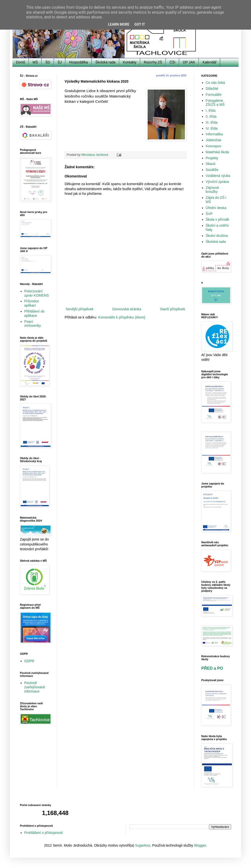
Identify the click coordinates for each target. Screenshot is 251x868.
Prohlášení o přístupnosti (44, 833)
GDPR (29, 661)
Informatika (214, 134)
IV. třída (212, 128)
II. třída (211, 116)
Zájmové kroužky (212, 190)
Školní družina (217, 236)
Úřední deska (216, 208)
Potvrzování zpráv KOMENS (37, 293)
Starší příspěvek (173, 309)
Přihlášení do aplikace (35, 313)
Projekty (212, 158)
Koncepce (213, 146)
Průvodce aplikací (32, 303)
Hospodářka (79, 62)
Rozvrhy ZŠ (153, 62)
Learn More (119, 24)
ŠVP (209, 214)
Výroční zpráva (217, 182)
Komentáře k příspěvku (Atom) (122, 317)
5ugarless (143, 845)
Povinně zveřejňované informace (35, 687)
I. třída (211, 110)
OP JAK (189, 62)
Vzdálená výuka (218, 176)
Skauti (211, 164)
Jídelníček (214, 140)
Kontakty (130, 62)
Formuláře (214, 95)
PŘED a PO (212, 668)
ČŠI (172, 62)
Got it (140, 24)
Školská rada (105, 62)
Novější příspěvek (80, 309)
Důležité (212, 89)
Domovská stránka (127, 309)
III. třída (212, 122)
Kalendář (209, 62)
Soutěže (212, 170)
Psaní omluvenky (33, 324)
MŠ (35, 62)
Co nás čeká (215, 83)
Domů (21, 62)
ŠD (48, 62)
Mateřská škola (217, 152)
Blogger (200, 845)
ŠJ (60, 62)
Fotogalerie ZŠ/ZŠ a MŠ (215, 103)
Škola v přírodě (217, 219)
